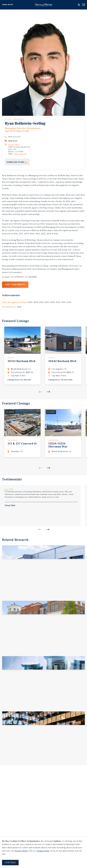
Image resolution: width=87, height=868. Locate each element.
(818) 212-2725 (14, 137)
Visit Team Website (15, 285)
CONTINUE (10, 863)
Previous (40, 392)
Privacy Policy (21, 851)
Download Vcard (16, 162)
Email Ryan (13, 141)
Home (44, 5)
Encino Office (14, 145)
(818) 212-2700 (20, 154)
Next (48, 392)
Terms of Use (43, 851)
